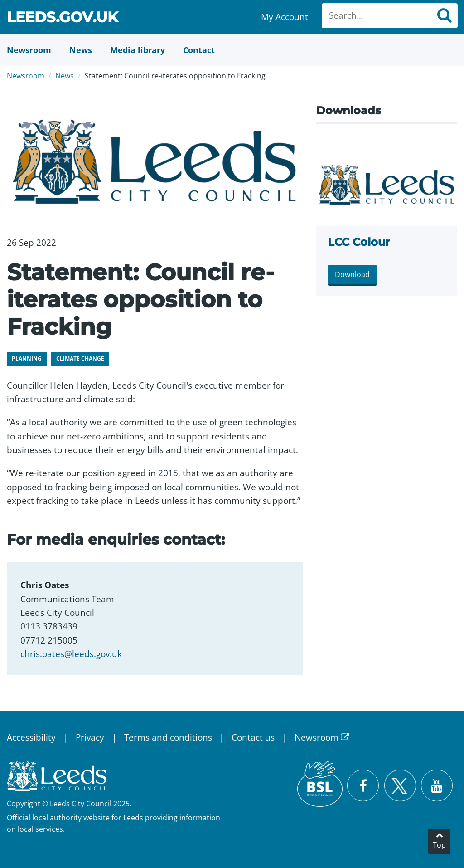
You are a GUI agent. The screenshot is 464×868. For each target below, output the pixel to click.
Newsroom (26, 76)
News (65, 76)
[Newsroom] (29, 50)
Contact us (253, 737)
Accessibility (31, 737)
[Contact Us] (199, 50)
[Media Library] (138, 50)
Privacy (90, 737)
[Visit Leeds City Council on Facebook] (363, 785)
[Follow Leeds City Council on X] (400, 786)
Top (439, 845)
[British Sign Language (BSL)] (320, 784)
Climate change (80, 358)
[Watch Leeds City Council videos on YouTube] (437, 785)
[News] (81, 50)
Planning (27, 358)
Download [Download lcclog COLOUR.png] (352, 274)
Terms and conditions (168, 737)
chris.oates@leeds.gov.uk (71, 654)
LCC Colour (359, 242)
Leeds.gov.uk (63, 18)
